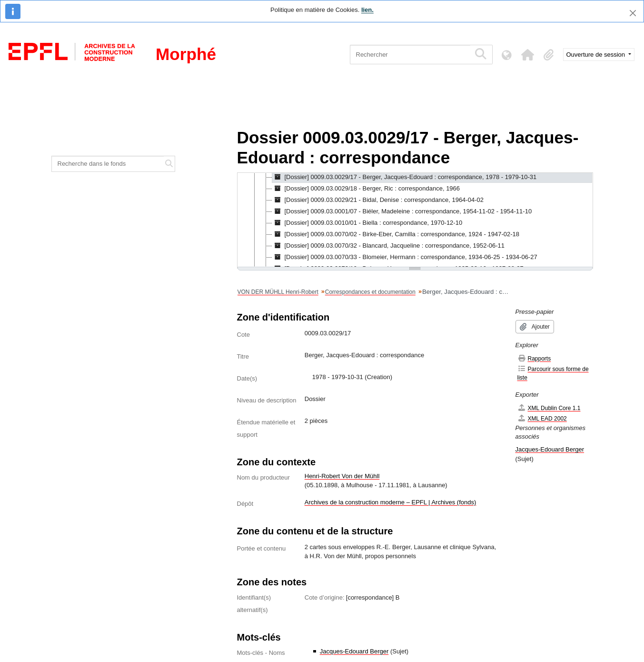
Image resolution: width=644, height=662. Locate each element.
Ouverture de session (597, 55)
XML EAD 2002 (542, 418)
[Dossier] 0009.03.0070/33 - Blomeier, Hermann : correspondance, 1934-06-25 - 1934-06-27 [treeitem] (405, 257)
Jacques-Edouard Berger (354, 651)
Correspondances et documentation (370, 292)
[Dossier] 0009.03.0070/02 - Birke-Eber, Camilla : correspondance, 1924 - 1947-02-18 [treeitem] (396, 234)
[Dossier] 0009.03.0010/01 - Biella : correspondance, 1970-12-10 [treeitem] (367, 223)
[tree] (415, 221)
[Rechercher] (410, 55)
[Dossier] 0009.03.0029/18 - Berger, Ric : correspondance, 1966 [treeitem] (366, 189)
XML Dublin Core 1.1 (549, 408)
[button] (528, 55)
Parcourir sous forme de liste (553, 373)
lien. (367, 10)
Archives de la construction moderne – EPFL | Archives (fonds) (391, 502)
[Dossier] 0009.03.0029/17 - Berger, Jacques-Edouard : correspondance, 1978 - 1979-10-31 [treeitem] (405, 177)
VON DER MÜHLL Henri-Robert (278, 292)
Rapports (534, 358)
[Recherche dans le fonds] (108, 164)
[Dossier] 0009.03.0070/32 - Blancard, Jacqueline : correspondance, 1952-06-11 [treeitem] (389, 246)
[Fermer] (633, 13)
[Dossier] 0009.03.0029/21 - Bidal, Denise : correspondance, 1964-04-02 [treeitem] (378, 200)
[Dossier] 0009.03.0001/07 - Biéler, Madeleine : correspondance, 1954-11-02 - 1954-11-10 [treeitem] (402, 211)
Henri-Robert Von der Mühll (342, 476)
